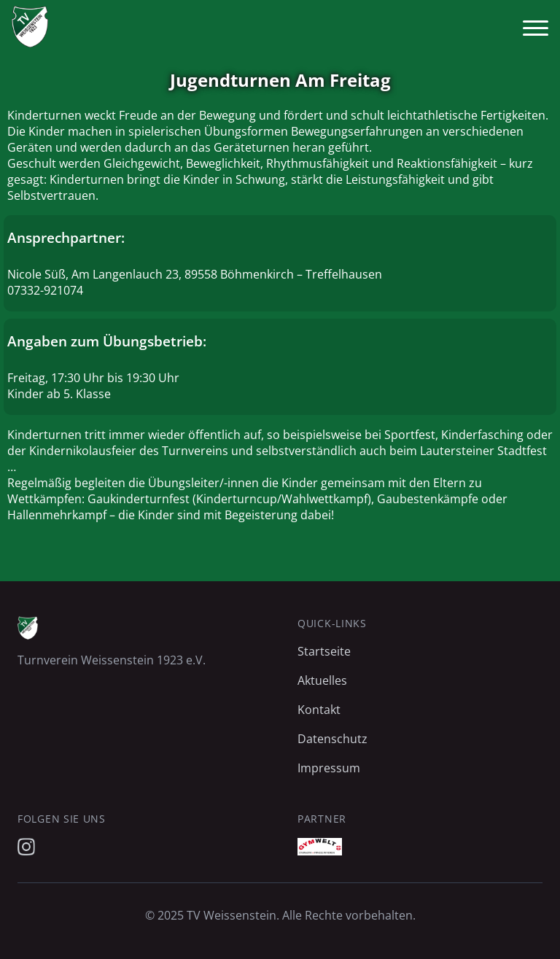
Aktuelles (322, 680)
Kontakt (319, 710)
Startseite (324, 651)
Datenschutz (332, 739)
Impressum (329, 768)
